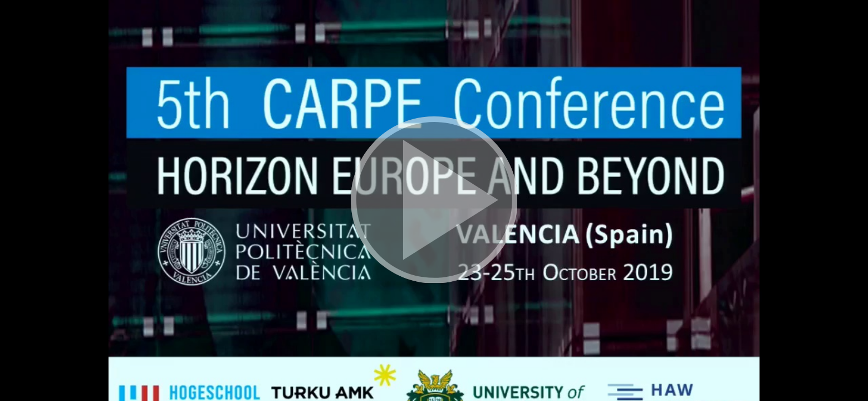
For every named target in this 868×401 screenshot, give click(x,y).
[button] (434, 200)
